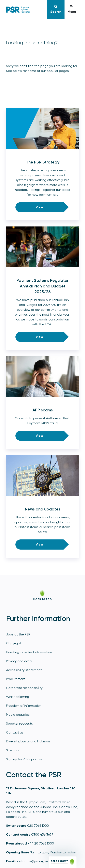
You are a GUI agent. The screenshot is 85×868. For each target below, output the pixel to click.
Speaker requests (19, 723)
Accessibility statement (24, 670)
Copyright (14, 643)
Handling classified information (29, 652)
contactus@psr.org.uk (32, 861)
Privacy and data (19, 661)
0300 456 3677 (42, 834)
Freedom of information (24, 706)
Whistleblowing (18, 697)
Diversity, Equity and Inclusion (28, 741)
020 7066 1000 (38, 826)
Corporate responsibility (24, 688)
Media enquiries (18, 715)
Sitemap (12, 750)
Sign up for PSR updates (24, 759)
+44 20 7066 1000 (41, 843)
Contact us (15, 732)
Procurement (16, 679)
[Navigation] (56, 10)
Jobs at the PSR (18, 634)
